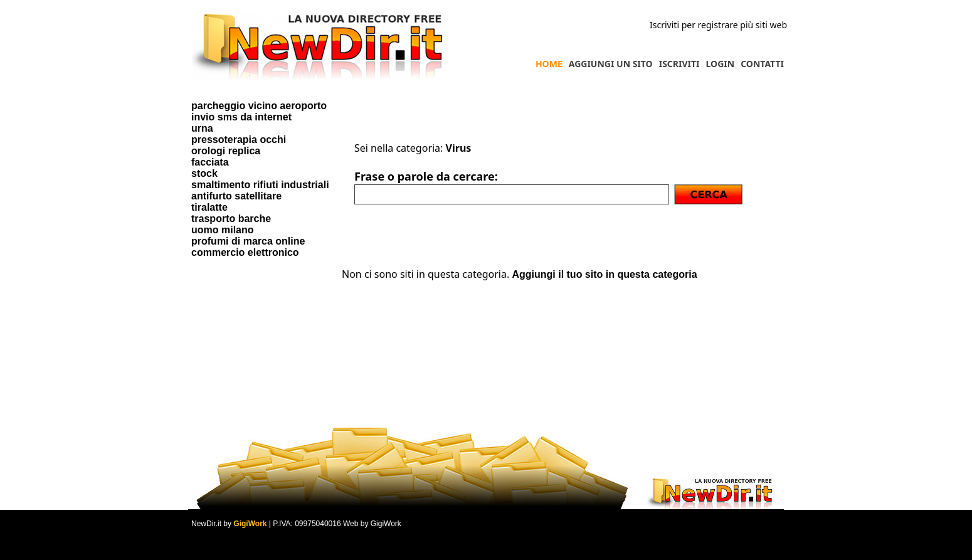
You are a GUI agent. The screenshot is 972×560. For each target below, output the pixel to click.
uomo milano (223, 230)
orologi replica (226, 151)
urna (202, 128)
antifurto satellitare (236, 196)
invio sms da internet (241, 117)
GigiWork (250, 524)
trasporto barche (231, 219)
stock (204, 173)
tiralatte (209, 207)
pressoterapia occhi (239, 140)
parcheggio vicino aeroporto (259, 106)
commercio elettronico (245, 252)
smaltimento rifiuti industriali (260, 185)
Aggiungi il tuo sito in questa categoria (604, 274)
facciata (210, 162)
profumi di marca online (248, 241)
